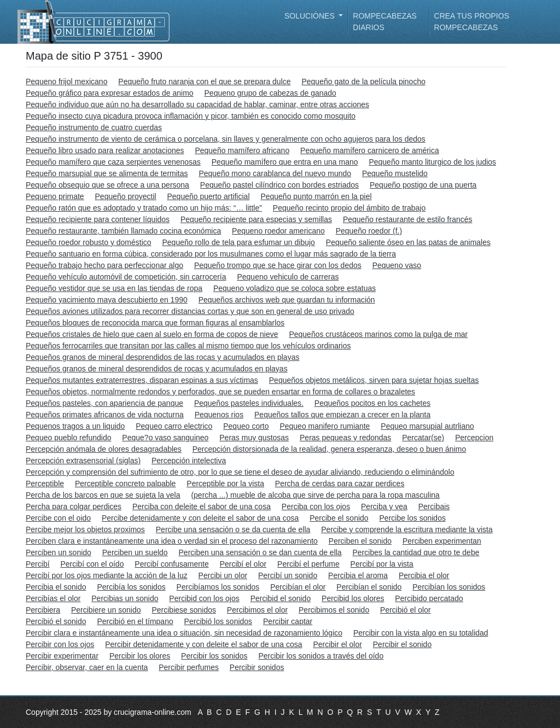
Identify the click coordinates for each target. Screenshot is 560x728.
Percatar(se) (423, 438)
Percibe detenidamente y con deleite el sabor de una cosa (200, 518)
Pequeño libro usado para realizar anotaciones (105, 150)
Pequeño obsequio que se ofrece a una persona (107, 185)
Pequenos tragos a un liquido (75, 426)
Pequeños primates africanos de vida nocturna (105, 415)
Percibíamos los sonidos (218, 587)
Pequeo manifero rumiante (325, 426)
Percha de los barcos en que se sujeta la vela (103, 495)
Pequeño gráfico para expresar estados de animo (110, 93)
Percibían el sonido (369, 587)
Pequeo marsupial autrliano (427, 426)
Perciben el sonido (360, 541)
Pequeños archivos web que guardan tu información (287, 300)
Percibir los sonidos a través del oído (321, 656)
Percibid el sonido (281, 598)
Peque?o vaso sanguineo (165, 438)
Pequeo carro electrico (174, 426)
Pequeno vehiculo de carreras (288, 277)
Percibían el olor (298, 587)
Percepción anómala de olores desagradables (104, 449)
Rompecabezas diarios (385, 22)
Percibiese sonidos (184, 610)
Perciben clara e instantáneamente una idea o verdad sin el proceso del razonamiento (172, 541)
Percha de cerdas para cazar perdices (340, 484)
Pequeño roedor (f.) (369, 231)
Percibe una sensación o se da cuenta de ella (233, 529)
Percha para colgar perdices (74, 506)
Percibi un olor (223, 575)
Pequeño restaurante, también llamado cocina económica (123, 231)
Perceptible (45, 484)
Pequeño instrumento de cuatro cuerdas (94, 127)
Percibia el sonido (56, 587)
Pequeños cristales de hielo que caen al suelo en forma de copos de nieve (152, 334)
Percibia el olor (424, 575)
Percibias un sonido (125, 598)
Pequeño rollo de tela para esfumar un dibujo (238, 242)
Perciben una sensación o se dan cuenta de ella (260, 552)
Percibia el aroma (358, 575)
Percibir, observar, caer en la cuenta (87, 667)
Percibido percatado (429, 598)
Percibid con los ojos (204, 598)
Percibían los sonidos (449, 587)
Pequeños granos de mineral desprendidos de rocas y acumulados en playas (157, 369)
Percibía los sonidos (131, 587)
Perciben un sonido (59, 552)
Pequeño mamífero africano (242, 150)
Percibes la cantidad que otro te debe (416, 552)
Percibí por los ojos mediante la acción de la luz (107, 575)
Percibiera (43, 610)
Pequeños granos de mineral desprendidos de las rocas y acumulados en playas (162, 357)
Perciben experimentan (442, 541)
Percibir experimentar (62, 656)
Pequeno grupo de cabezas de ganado (270, 93)
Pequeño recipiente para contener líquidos (98, 219)
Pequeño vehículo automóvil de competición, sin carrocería (126, 277)
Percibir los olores (140, 656)
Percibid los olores (353, 598)
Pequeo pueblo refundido (68, 438)
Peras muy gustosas (254, 438)
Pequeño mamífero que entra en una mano (285, 162)
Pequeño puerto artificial (209, 196)
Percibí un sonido (288, 575)
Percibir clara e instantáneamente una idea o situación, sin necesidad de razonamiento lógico (184, 633)
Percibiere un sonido (106, 610)
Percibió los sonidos (218, 621)
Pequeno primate (55, 196)
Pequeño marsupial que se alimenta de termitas (107, 173)
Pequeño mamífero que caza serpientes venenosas (113, 162)
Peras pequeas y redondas (345, 438)
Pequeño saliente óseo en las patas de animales (408, 242)
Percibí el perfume (308, 564)
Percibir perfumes (189, 667)
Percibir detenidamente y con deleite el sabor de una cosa (203, 644)
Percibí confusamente (171, 564)
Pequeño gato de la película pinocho (363, 81)
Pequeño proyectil (126, 196)
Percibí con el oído (92, 564)
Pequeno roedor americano (278, 231)
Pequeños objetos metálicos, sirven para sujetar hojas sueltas (374, 380)
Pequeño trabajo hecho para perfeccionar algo (104, 265)
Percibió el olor (406, 610)
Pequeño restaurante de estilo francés (408, 219)
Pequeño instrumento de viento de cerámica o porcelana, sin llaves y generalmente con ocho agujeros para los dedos (226, 139)
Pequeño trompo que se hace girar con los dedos (278, 265)
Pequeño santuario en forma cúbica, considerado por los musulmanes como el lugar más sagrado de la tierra (211, 254)
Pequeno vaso (397, 265)
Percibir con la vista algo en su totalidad (421, 633)
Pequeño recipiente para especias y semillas (256, 219)
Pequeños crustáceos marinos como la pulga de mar (378, 334)
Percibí (38, 564)
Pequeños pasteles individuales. (249, 403)
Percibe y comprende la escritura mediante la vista (407, 529)
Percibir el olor (337, 644)
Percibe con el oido (58, 518)
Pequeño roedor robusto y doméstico (89, 242)
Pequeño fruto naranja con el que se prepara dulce (204, 81)
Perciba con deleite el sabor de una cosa (202, 506)
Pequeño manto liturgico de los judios (432, 162)
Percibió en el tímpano (135, 621)
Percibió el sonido (56, 621)
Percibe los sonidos (413, 518)
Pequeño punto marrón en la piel (316, 196)
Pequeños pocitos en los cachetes (372, 403)
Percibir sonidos (257, 667)
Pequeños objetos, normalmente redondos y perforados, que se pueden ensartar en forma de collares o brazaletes (220, 392)
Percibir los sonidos (214, 656)
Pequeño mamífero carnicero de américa (370, 150)
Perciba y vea (384, 506)
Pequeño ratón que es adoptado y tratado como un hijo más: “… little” (144, 208)
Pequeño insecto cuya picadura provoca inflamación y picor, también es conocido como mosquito (191, 116)
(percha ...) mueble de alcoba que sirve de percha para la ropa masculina (315, 495)
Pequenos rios (219, 415)
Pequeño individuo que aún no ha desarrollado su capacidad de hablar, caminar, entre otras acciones (197, 104)
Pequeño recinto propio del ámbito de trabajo (349, 208)
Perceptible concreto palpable (125, 484)
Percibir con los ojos (60, 644)
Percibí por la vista (382, 564)
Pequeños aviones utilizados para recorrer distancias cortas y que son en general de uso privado (190, 311)
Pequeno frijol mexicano (66, 81)
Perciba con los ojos (316, 506)
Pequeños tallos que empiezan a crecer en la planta (342, 415)
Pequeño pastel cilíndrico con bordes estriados (279, 185)
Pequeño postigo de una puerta (423, 185)
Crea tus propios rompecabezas (472, 22)
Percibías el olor (53, 598)
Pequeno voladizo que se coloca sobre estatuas (294, 288)
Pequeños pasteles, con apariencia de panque (104, 403)
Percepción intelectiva (189, 461)
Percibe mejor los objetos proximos (85, 529)
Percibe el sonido (339, 518)
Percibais (434, 506)
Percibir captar (288, 621)
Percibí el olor (243, 564)
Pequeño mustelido (395, 173)
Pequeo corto (246, 426)
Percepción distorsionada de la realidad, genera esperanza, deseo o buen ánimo (329, 449)
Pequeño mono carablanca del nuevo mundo (275, 173)
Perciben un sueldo (135, 552)
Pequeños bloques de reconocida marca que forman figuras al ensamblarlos (155, 323)
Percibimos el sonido (334, 610)
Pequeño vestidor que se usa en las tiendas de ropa (114, 288)
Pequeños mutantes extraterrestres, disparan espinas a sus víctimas (142, 380)
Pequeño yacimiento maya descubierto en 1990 (107, 300)
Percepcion (474, 438)
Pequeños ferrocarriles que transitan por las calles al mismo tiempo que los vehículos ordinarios (188, 346)
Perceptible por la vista (225, 484)
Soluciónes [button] (311, 16)
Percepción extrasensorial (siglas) (83, 461)
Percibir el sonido (402, 644)
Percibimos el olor (257, 610)
